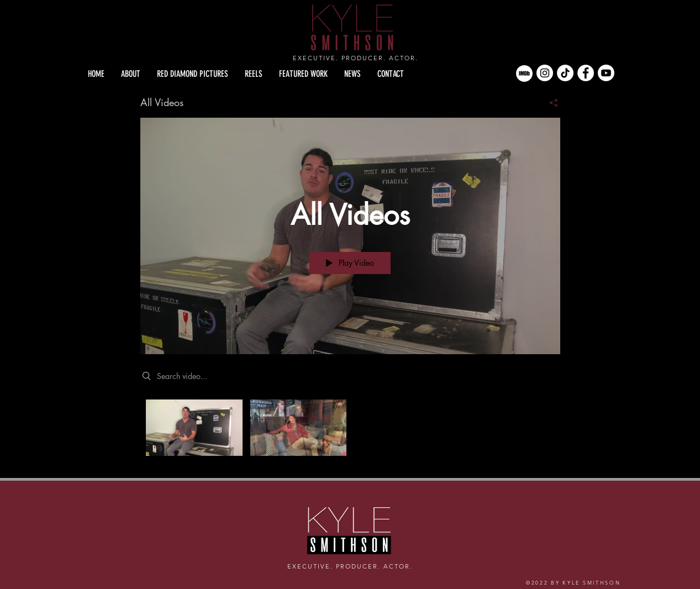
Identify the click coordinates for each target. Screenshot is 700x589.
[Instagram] (545, 73)
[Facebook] (586, 73)
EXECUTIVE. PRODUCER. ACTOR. (355, 58)
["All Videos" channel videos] (350, 431)
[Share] (549, 103)
